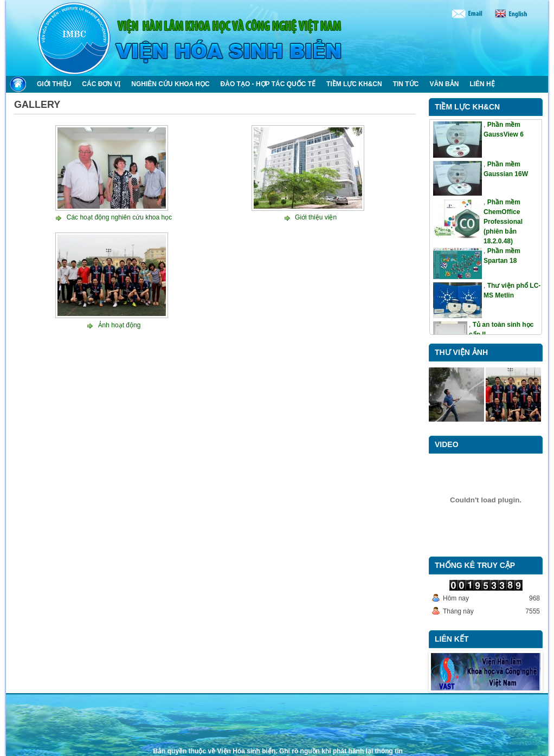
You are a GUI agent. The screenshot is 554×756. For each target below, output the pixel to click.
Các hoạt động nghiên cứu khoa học (119, 217)
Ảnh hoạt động (120, 325)
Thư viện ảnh (461, 352)
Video (447, 444)
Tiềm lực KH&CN (467, 107)
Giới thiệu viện (316, 217)
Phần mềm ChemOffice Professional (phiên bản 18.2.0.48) (503, 222)
